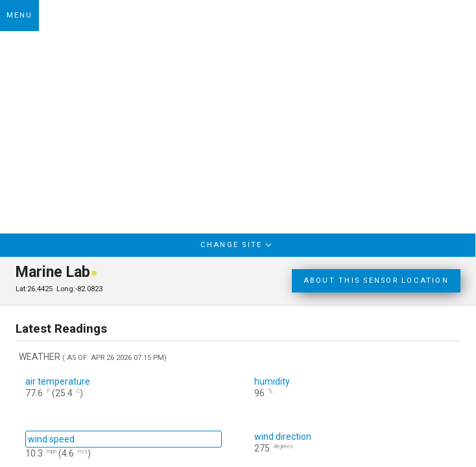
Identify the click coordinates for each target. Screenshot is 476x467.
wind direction (283, 437)
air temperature (58, 381)
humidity (272, 381)
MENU (20, 15)
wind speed (51, 439)
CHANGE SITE (238, 245)
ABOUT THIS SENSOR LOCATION (376, 281)
